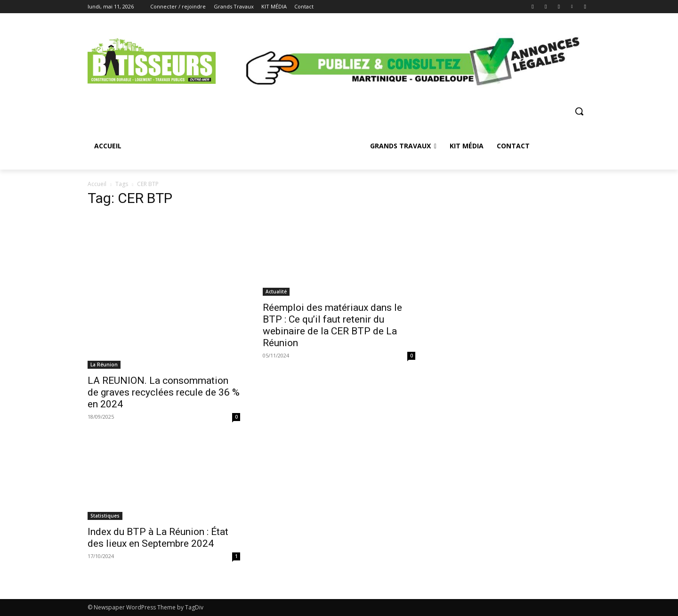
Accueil (97, 184)
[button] (579, 111)
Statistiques (105, 516)
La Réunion (104, 365)
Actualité (276, 292)
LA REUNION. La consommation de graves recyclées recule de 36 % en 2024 (164, 392)
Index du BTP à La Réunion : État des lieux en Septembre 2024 (158, 538)
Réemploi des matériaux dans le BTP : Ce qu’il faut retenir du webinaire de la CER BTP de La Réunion (332, 325)
